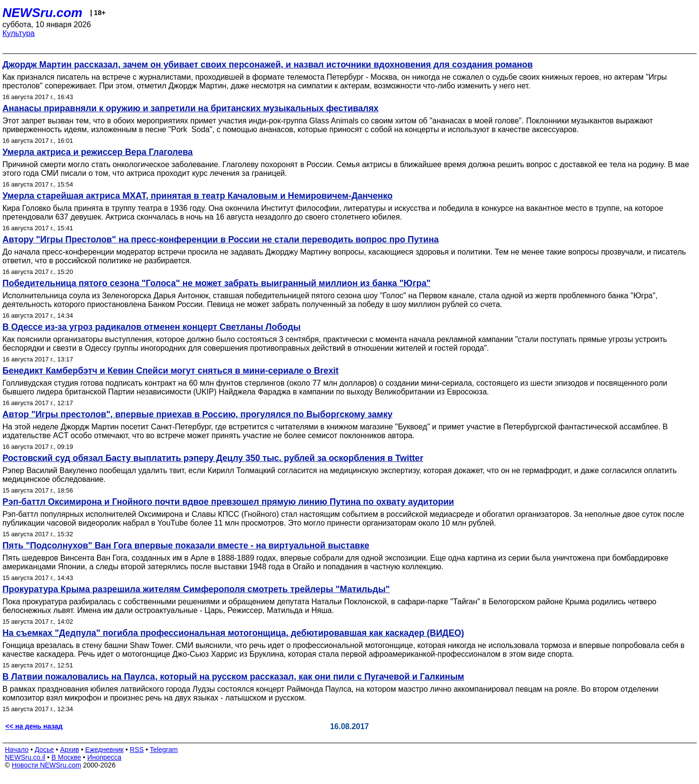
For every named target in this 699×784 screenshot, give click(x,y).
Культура (19, 33)
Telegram (164, 750)
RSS (137, 750)
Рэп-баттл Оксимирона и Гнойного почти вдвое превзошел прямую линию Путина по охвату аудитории (228, 502)
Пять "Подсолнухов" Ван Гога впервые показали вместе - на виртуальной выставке (186, 545)
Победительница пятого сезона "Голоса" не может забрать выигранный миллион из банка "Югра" (216, 283)
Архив (70, 750)
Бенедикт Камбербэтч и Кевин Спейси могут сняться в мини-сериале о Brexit (171, 371)
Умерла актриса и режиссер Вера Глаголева (98, 152)
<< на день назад (34, 726)
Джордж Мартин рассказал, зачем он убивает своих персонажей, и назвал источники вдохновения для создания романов (268, 65)
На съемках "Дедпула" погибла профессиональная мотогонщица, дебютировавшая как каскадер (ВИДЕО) (233, 633)
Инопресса (105, 757)
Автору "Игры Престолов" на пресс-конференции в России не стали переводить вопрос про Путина (221, 239)
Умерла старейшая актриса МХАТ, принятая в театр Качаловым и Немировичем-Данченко (198, 196)
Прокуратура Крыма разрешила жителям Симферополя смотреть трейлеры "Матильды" (196, 589)
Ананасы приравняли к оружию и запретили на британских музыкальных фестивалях (191, 108)
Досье (44, 750)
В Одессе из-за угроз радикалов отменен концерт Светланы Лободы (151, 327)
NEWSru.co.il (25, 757)
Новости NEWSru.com (46, 765)
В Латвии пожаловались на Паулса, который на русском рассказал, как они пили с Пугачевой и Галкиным (233, 677)
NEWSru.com (42, 13)
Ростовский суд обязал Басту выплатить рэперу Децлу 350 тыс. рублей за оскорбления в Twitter (213, 458)
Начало (17, 750)
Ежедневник (105, 750)
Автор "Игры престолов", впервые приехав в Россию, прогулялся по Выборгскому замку (197, 414)
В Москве (66, 757)
